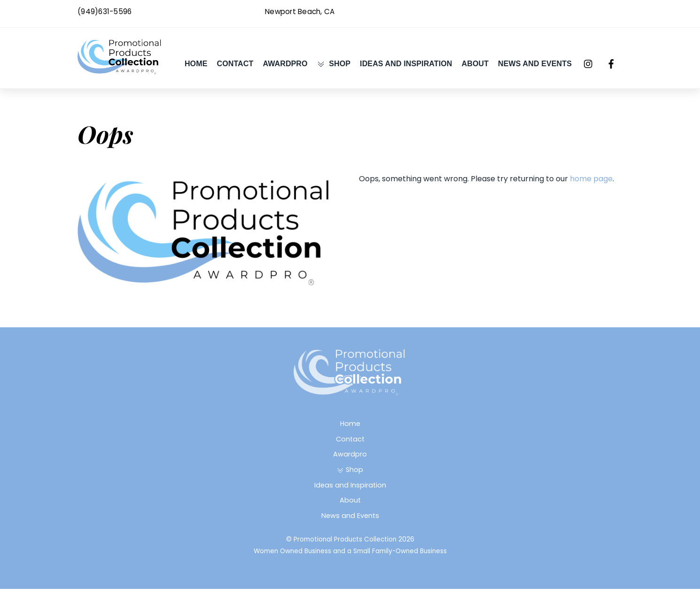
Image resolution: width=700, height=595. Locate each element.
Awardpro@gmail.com (583, 12)
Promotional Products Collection (345, 545)
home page (591, 185)
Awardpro (285, 66)
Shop (334, 66)
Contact (235, 66)
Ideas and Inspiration (406, 66)
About (475, 66)
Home (196, 66)
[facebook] (611, 66)
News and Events (535, 66)
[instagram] (589, 66)
